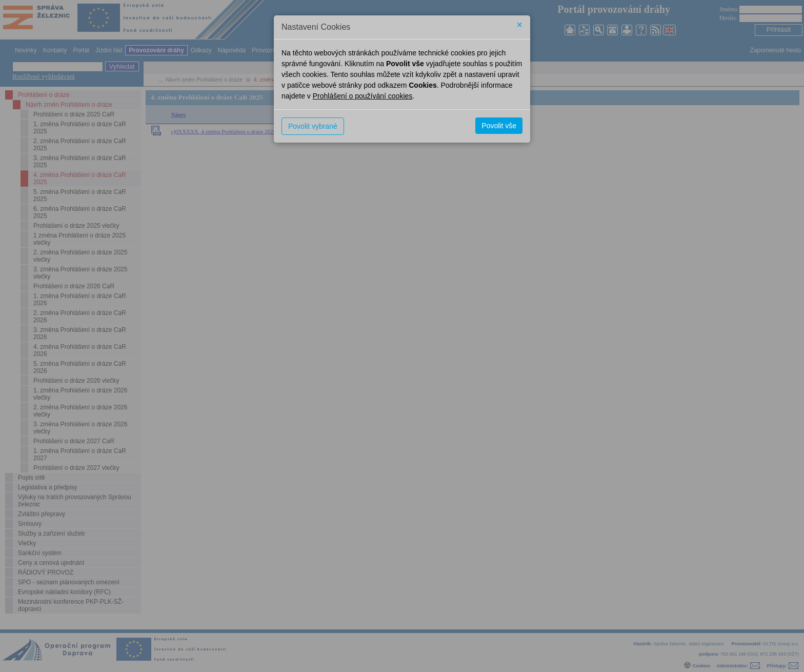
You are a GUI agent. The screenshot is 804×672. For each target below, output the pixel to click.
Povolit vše (499, 126)
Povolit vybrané (313, 126)
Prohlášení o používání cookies (363, 96)
